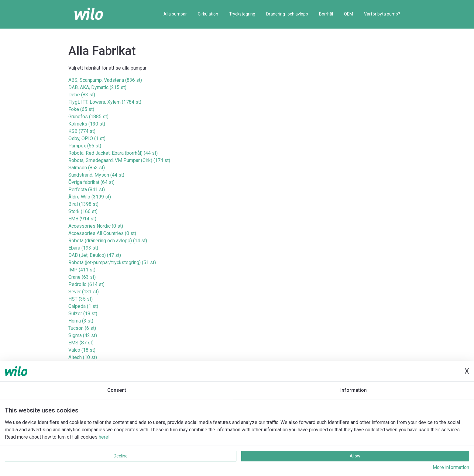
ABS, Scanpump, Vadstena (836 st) (105, 80)
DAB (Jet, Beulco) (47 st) (95, 255)
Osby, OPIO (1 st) (87, 138)
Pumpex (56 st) (85, 146)
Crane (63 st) (82, 277)
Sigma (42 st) (83, 335)
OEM (349, 14)
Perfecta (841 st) (87, 190)
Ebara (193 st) (83, 248)
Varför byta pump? (382, 14)
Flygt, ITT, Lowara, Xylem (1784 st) (105, 102)
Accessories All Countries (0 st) (102, 233)
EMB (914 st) (82, 219)
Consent (117, 390)
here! (104, 437)
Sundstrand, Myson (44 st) (96, 175)
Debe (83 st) (82, 95)
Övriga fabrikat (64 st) (91, 182)
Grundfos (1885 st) (88, 117)
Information (354, 390)
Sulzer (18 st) (83, 314)
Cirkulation (208, 14)
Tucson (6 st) (82, 328)
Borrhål (326, 14)
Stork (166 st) (83, 211)
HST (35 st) (81, 299)
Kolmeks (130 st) (87, 124)
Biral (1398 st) (83, 204)
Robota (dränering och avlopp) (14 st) (108, 241)
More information (451, 467)
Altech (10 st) (83, 357)
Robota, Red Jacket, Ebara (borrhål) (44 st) (113, 153)
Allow (355, 456)
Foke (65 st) (81, 109)
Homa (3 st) (81, 321)
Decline (121, 456)
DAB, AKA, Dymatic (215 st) (97, 87)
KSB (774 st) (82, 131)
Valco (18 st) (82, 350)
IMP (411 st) (82, 270)
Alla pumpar (175, 14)
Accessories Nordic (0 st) (96, 226)
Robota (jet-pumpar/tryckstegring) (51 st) (112, 262)
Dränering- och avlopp (287, 14)
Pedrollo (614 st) (86, 284)
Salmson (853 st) (87, 168)
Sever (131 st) (84, 292)
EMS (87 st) (81, 343)
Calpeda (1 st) (83, 306)
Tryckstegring (242, 14)
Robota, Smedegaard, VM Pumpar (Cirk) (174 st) (119, 160)
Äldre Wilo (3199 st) (90, 197)
